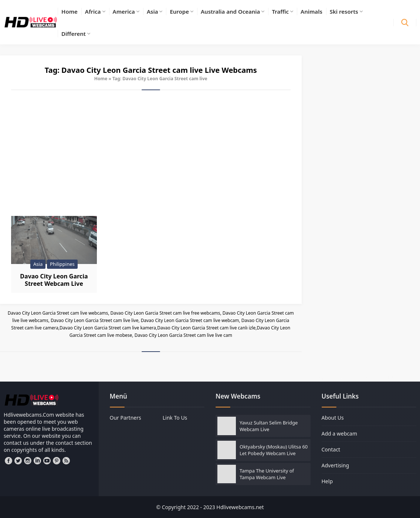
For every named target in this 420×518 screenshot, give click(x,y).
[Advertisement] (151, 153)
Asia (38, 264)
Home (101, 79)
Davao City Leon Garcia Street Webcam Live (54, 280)
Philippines (62, 264)
